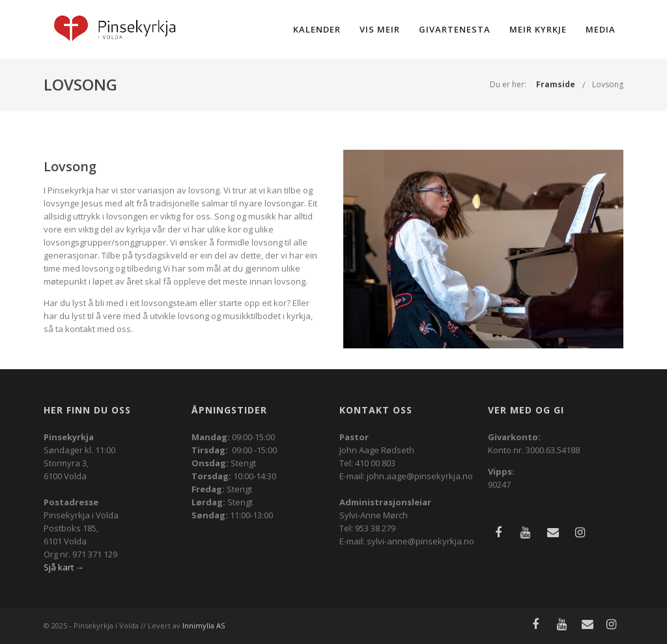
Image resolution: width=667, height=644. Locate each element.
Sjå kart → (64, 567)
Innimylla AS (204, 625)
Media (601, 29)
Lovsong (608, 84)
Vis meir (380, 29)
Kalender (317, 29)
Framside (556, 84)
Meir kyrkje (538, 29)
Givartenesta (455, 29)
